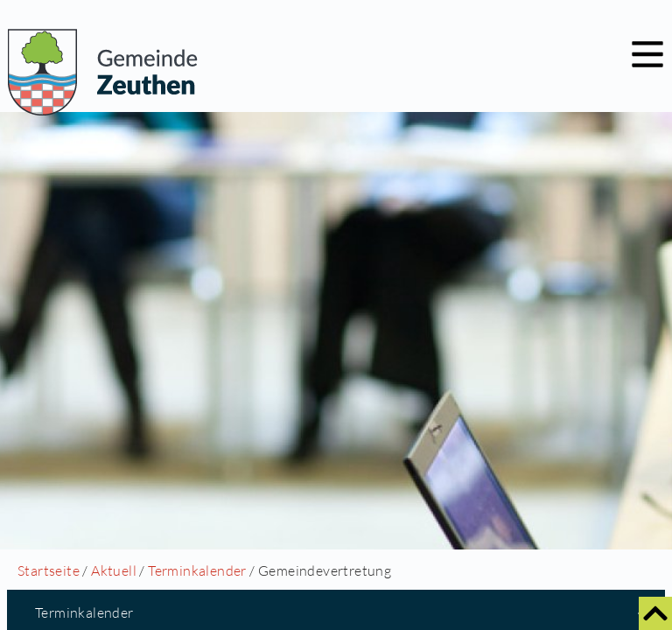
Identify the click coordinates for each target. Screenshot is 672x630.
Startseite (49, 570)
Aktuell (114, 570)
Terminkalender (197, 570)
